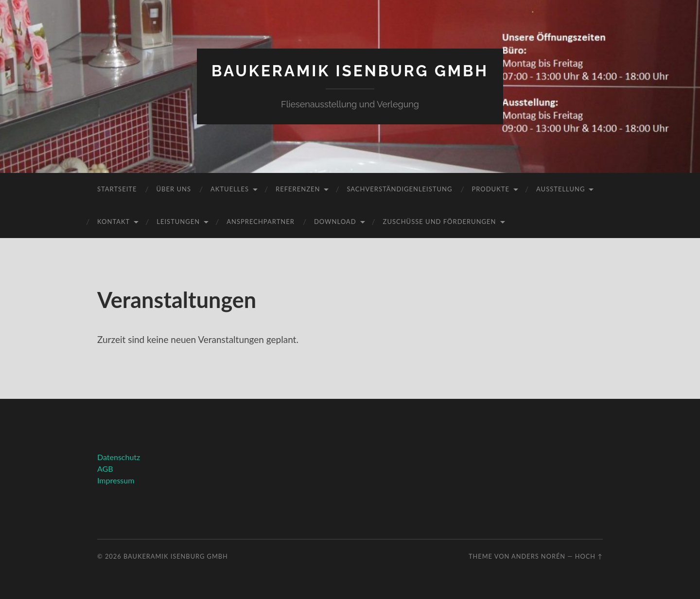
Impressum (116, 480)
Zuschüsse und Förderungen (440, 222)
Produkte (490, 189)
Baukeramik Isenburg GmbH (350, 71)
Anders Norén (538, 556)
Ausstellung (560, 189)
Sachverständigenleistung (399, 189)
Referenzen (298, 189)
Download (335, 222)
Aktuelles (230, 189)
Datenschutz (119, 457)
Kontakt (114, 222)
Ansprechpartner (261, 222)
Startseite (117, 189)
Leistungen (178, 222)
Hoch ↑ (589, 556)
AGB (105, 469)
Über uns (174, 189)
